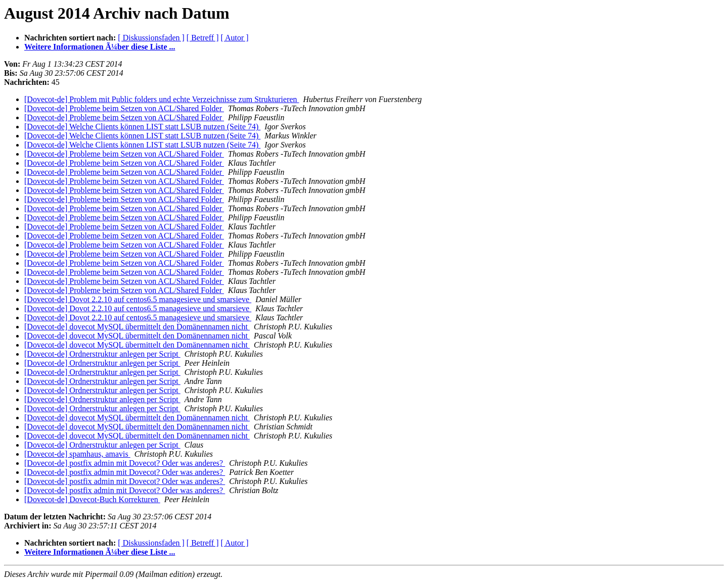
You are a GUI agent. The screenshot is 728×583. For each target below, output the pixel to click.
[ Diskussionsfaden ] (151, 38)
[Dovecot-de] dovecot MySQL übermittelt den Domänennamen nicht (137, 327)
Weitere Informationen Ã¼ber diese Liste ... (100, 47)
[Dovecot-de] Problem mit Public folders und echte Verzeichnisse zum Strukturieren (162, 99)
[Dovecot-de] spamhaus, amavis (77, 454)
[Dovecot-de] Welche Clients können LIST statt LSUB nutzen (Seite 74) (142, 127)
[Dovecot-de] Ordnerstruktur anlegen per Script (102, 354)
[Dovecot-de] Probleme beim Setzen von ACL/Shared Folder (124, 108)
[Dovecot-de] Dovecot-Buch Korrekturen (92, 499)
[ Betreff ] (203, 38)
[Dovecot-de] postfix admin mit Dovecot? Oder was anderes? (125, 463)
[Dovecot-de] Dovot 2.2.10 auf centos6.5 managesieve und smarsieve (138, 299)
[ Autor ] (235, 38)
